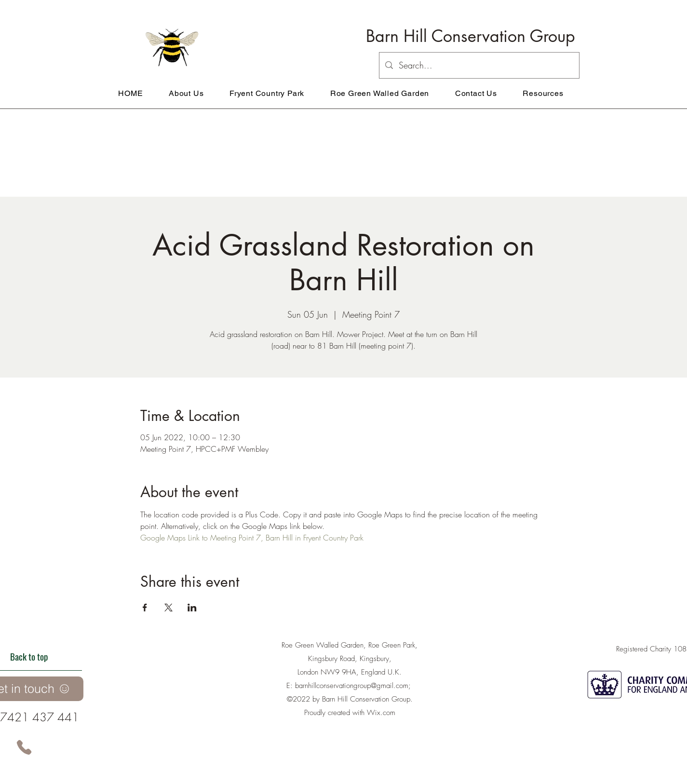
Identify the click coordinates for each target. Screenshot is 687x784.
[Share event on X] (168, 608)
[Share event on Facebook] (145, 608)
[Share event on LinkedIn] (192, 608)
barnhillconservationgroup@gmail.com (352, 686)
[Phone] (24, 747)
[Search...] (479, 65)
